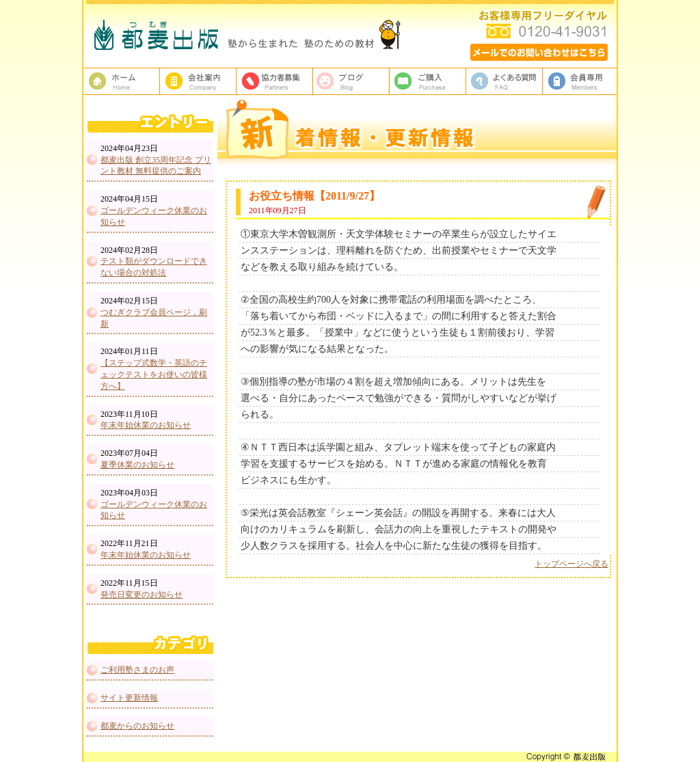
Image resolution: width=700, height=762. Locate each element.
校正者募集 (275, 81)
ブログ (351, 81)
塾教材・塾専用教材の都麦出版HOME (122, 81)
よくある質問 (504, 81)
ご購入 (428, 81)
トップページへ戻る (571, 564)
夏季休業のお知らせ (137, 465)
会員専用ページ (581, 81)
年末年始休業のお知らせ (146, 425)
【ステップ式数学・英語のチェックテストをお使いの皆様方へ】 (154, 375)
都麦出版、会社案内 (198, 81)
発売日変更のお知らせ (142, 595)
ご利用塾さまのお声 (137, 670)
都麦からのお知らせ (137, 726)
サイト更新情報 (129, 698)
